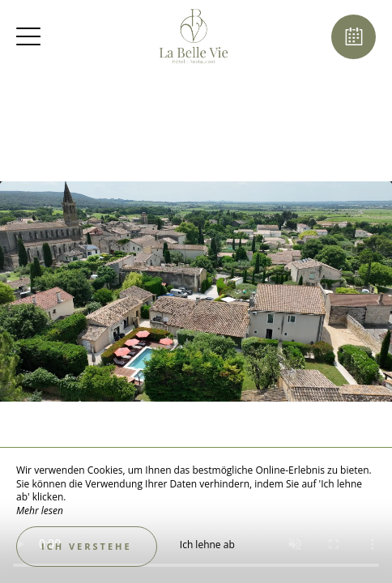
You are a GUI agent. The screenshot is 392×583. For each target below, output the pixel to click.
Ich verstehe (87, 546)
